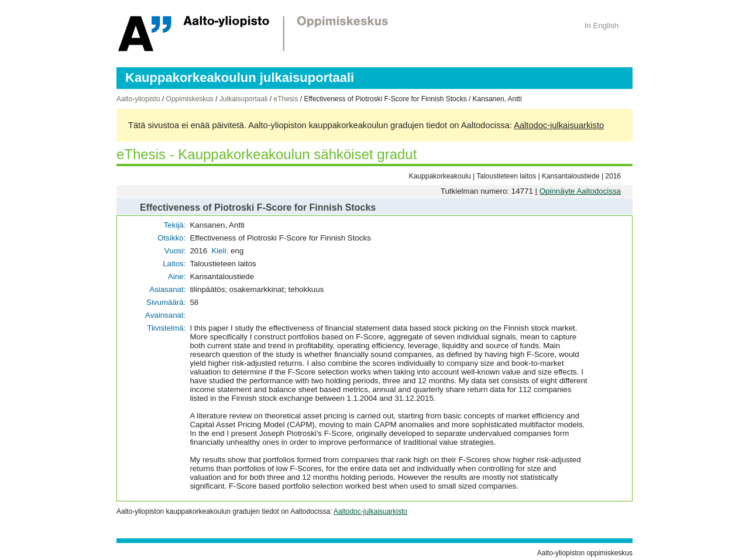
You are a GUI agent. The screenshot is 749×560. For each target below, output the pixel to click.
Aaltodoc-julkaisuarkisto (559, 125)
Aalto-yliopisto (138, 99)
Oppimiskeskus (190, 99)
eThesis (286, 99)
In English (602, 25)
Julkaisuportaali (244, 99)
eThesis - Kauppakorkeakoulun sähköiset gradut (267, 154)
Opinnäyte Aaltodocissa (580, 191)
